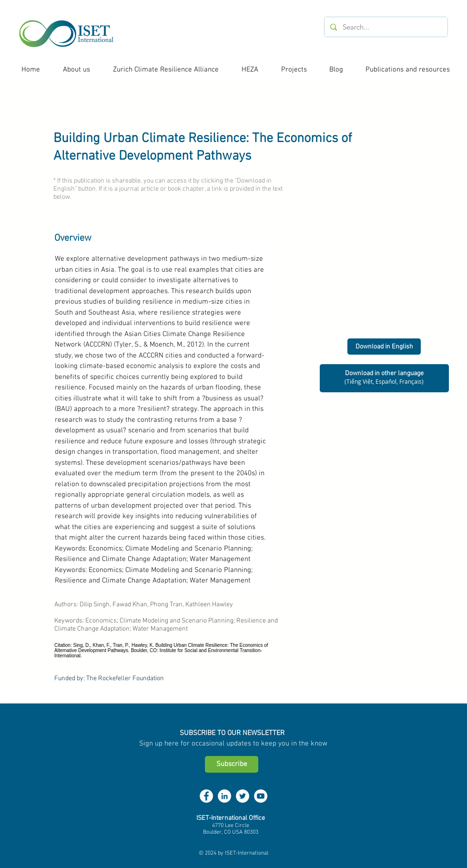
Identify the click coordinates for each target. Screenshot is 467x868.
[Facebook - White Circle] (206, 796)
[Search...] (385, 27)
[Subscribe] (232, 764)
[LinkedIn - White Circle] (224, 796)
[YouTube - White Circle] (261, 796)
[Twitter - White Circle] (243, 796)
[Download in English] (384, 347)
